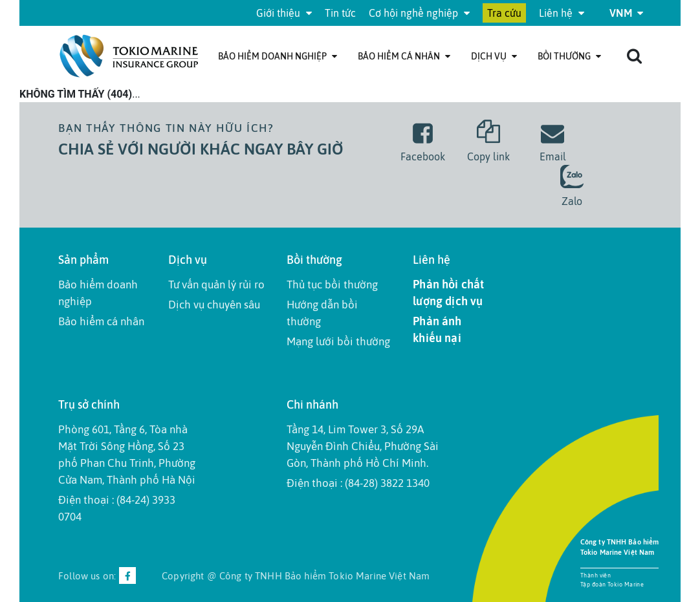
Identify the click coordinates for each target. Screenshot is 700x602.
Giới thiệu (284, 13)
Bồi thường (569, 56)
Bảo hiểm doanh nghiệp (278, 56)
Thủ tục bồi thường (332, 285)
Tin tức (340, 13)
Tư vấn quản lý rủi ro (216, 285)
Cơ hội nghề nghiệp (419, 13)
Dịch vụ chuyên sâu (214, 305)
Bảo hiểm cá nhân (404, 56)
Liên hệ (562, 13)
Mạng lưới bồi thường (338, 341)
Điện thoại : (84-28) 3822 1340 (358, 483)
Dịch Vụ (494, 56)
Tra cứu (504, 13)
